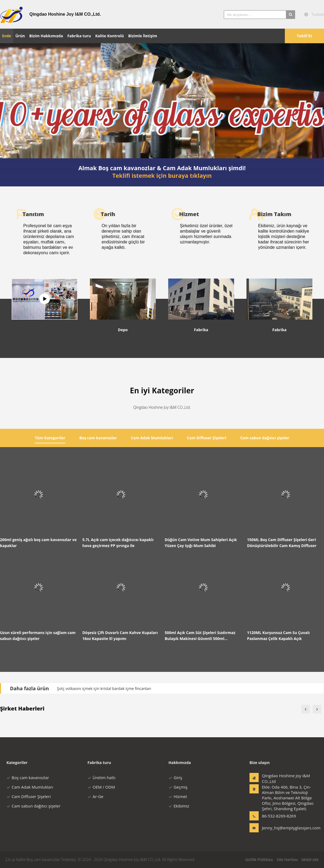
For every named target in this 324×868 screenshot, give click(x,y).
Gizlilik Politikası (259, 859)
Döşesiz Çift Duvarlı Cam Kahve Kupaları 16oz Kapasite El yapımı (120, 636)
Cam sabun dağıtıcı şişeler (33, 806)
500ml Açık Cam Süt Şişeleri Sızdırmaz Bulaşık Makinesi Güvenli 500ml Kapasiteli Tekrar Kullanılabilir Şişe (200, 636)
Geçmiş (178, 787)
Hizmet (178, 796)
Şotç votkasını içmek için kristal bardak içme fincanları (104, 688)
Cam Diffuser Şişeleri (29, 796)
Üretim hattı (101, 777)
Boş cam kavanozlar (28, 777)
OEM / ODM (101, 787)
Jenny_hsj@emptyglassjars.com (279, 828)
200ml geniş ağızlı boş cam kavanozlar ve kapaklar (38, 543)
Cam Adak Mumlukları (30, 787)
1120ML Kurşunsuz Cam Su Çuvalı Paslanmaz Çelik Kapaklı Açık (278, 636)
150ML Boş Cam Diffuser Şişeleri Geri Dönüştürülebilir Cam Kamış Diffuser (282, 543)
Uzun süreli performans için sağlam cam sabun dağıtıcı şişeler (38, 636)
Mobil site (310, 859)
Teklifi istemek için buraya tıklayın (162, 176)
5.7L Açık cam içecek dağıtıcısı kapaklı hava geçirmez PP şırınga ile (118, 543)
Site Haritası (287, 859)
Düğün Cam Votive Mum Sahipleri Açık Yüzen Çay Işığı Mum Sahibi (201, 543)
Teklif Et (304, 36)
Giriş (175, 777)
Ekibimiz (179, 806)
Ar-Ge (95, 796)
